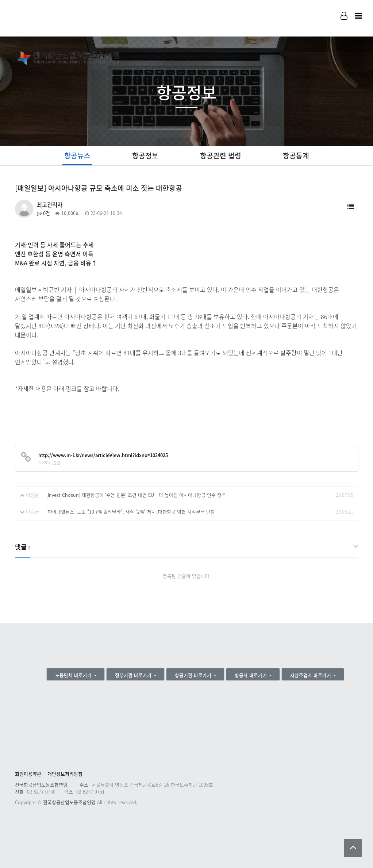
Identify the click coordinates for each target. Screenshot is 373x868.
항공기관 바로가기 (194, 675)
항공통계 (296, 155)
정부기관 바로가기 (134, 675)
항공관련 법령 (221, 155)
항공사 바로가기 (251, 675)
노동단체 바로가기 (74, 675)
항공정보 (145, 155)
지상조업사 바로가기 (311, 675)
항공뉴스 (77, 155)
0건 (43, 213)
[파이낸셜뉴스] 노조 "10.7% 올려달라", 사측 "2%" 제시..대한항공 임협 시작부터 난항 (131, 512)
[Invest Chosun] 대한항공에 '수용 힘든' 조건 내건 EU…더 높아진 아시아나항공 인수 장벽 (136, 495)
